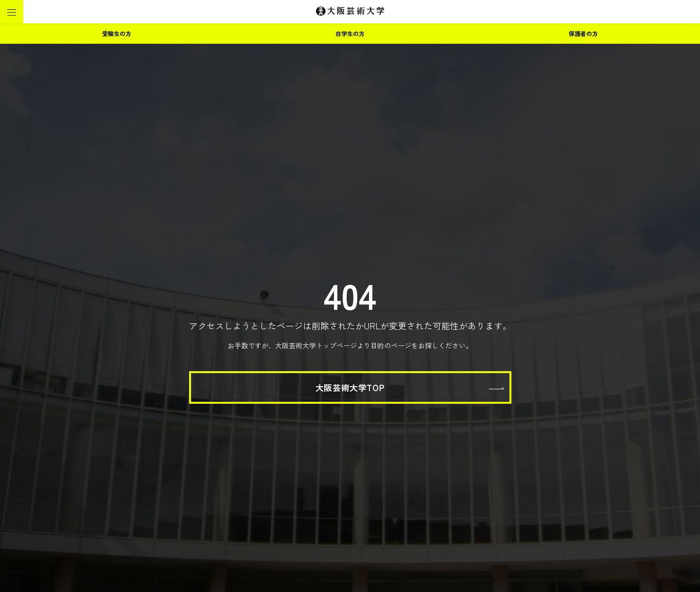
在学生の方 (350, 33)
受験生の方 (117, 33)
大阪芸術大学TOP (350, 387)
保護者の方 (583, 33)
